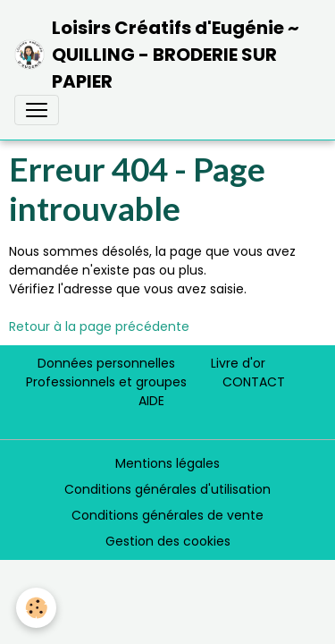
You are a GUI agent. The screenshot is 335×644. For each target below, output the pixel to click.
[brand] (160, 55)
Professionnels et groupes (106, 382)
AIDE (151, 401)
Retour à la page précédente (99, 326)
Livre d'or (238, 363)
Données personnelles (106, 363)
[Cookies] (36, 608)
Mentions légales (167, 463)
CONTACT (254, 382)
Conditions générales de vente (167, 515)
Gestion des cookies (168, 541)
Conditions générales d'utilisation (167, 489)
